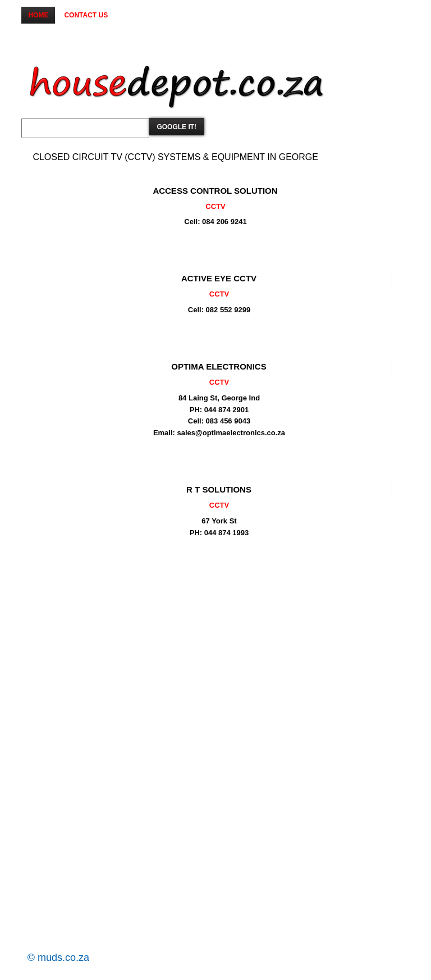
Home (38, 15)
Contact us (86, 15)
